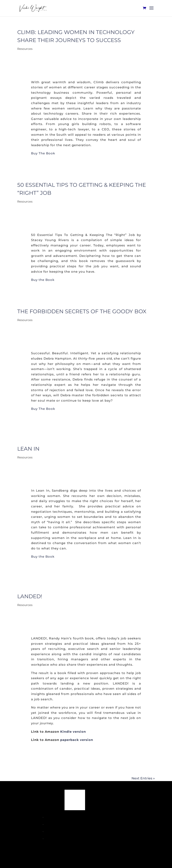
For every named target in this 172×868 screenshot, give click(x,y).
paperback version (77, 740)
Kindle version (73, 732)
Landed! (30, 596)
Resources (25, 49)
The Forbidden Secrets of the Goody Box (82, 311)
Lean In (28, 449)
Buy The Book (43, 153)
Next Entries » (143, 778)
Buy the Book (43, 280)
